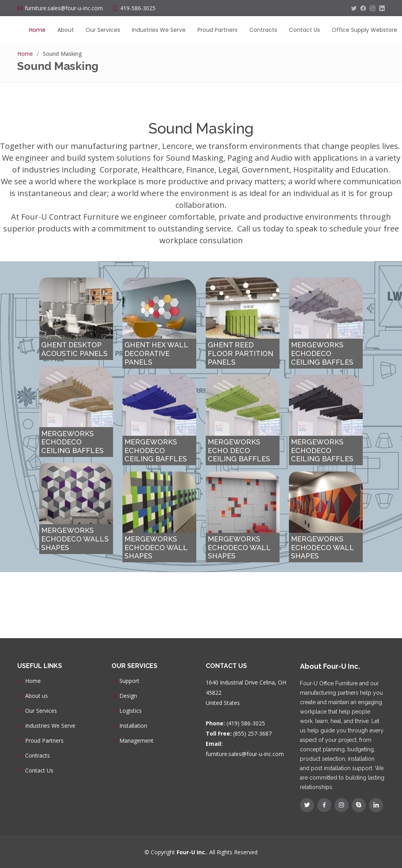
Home (37, 30)
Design (128, 696)
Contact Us (304, 30)
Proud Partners (217, 30)
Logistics (131, 711)
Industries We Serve (159, 30)
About (66, 30)
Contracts (263, 30)
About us (37, 696)
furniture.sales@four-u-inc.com (245, 754)
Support (129, 681)
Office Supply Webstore (365, 30)
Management (136, 741)
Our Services (103, 30)
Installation (133, 726)
